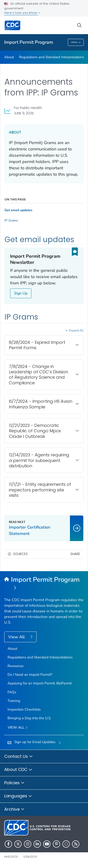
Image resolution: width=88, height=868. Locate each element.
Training (14, 701)
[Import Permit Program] (44, 584)
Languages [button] (18, 796)
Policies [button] (14, 783)
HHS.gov (11, 857)
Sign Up (21, 293)
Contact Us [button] (19, 757)
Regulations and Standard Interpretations (52, 57)
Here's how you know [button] (22, 13)
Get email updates (18, 210)
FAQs (12, 692)
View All (17, 637)
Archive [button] (14, 810)
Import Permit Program (29, 42)
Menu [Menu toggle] (76, 43)
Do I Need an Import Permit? (30, 675)
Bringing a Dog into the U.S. (29, 718)
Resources (15, 666)
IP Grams (11, 221)
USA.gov (30, 857)
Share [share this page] (75, 554)
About (9, 57)
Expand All (76, 330)
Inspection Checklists (24, 709)
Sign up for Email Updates (35, 742)
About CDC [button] (18, 770)
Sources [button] (20, 554)
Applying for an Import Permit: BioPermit (40, 683)
